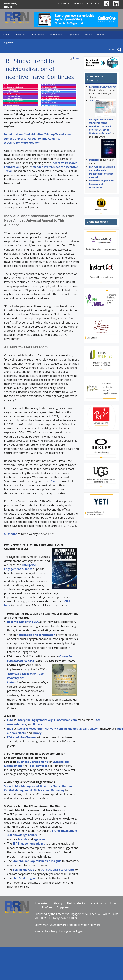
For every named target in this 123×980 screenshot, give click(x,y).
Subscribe (63, 3)
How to (89, 35)
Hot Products (56, 35)
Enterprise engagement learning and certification (102, 184)
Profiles (101, 35)
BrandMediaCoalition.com (102, 87)
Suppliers (8, 42)
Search (112, 49)
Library (57, 903)
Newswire (20, 35)
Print (76, 58)
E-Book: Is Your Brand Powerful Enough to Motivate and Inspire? (100, 130)
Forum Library (37, 35)
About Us (78, 3)
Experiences (74, 35)
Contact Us (93, 3)
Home (6, 35)
